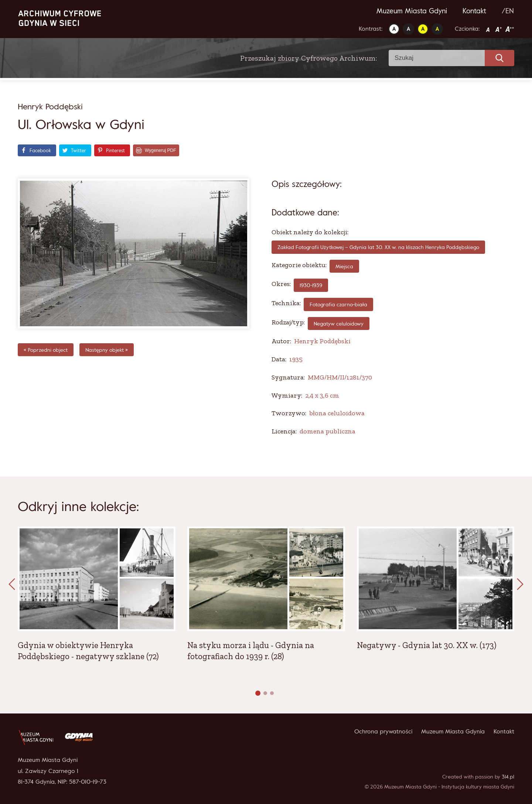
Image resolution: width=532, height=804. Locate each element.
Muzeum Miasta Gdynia (453, 731)
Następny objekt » (107, 350)
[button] (258, 693)
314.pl (508, 776)
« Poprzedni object (46, 350)
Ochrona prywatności (383, 731)
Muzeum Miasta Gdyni (412, 11)
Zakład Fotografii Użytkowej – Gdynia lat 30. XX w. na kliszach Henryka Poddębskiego (378, 247)
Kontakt (474, 11)
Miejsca (344, 266)
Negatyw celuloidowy (339, 323)
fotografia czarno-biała (338, 304)
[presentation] (12, 585)
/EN (508, 11)
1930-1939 (311, 285)
